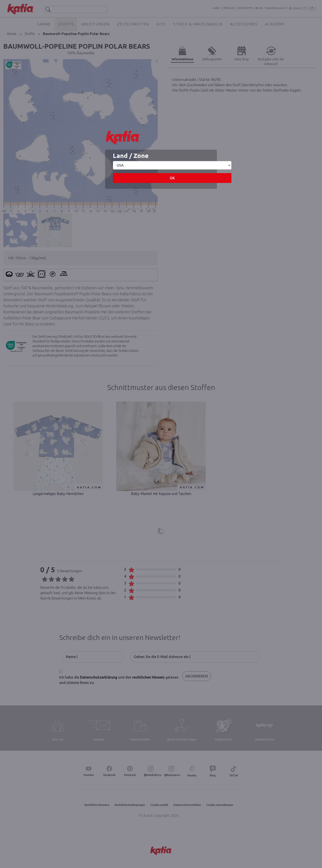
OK (172, 178)
